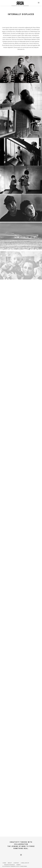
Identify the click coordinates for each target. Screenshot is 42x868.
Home (4, 863)
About (10, 863)
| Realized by (25, 863)
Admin (19, 865)
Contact (16, 863)
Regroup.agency (10, 865)
